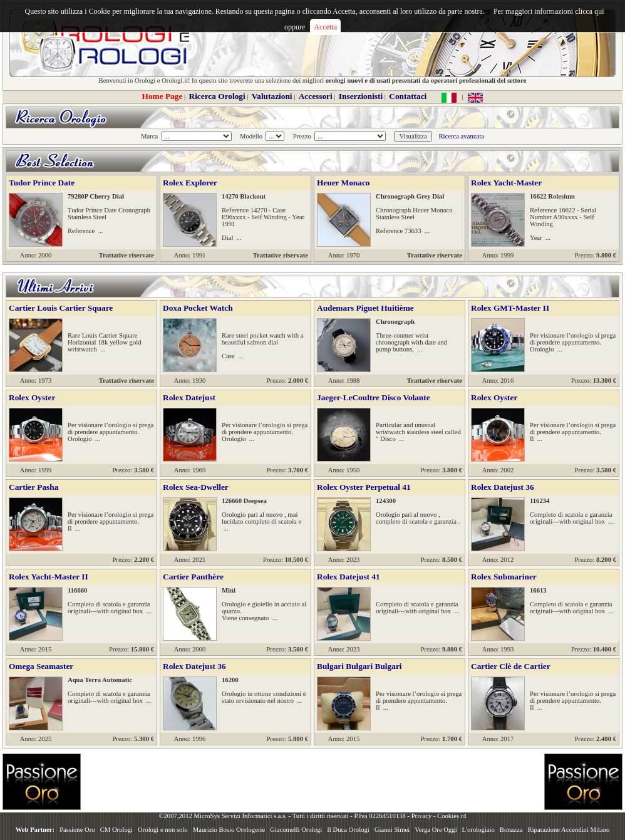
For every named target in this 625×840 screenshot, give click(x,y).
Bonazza (511, 830)
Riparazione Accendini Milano (569, 830)
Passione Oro (77, 830)
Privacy (422, 816)
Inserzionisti (361, 96)
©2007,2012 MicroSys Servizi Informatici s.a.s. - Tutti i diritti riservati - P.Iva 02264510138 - (285, 816)
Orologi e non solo (163, 830)
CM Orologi (116, 830)
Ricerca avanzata (461, 136)
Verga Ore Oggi (436, 830)
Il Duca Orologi (348, 830)
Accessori (316, 96)
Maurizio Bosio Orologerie (229, 830)
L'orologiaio (478, 830)
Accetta (325, 27)
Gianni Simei (392, 830)
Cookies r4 (452, 816)
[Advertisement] (160, 782)
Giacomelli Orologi (296, 830)
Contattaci (408, 96)
